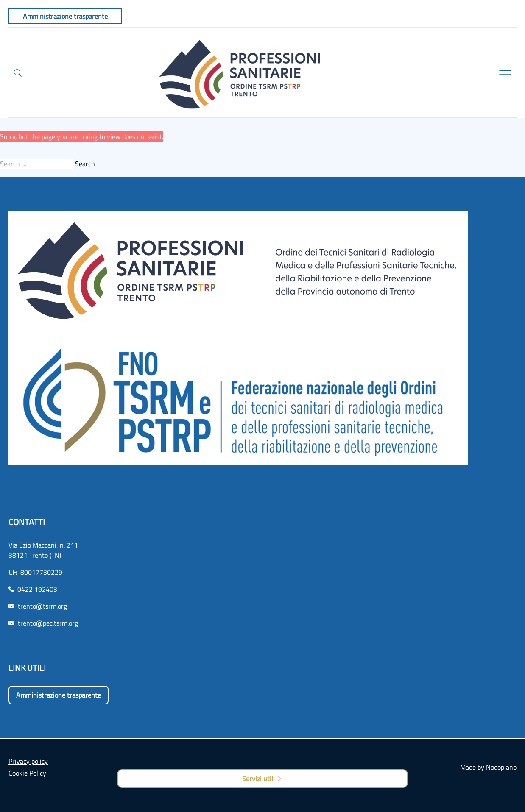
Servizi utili (262, 779)
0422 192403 (37, 589)
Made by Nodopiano (488, 767)
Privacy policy (28, 761)
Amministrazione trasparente (59, 695)
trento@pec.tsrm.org (48, 623)
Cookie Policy (27, 773)
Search (85, 164)
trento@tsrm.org (42, 606)
